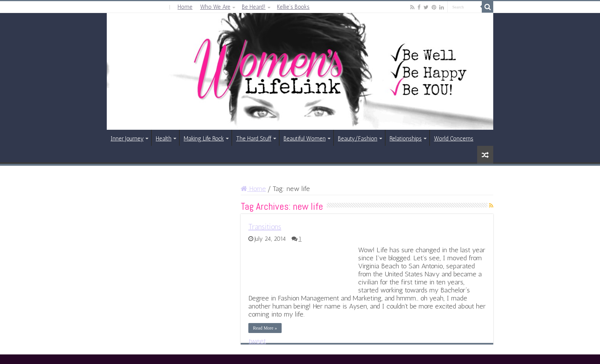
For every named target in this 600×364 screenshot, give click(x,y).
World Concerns (454, 139)
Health (164, 139)
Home (185, 7)
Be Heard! (254, 7)
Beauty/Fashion (358, 139)
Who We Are (215, 7)
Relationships (406, 139)
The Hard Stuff (254, 139)
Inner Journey (127, 139)
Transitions (265, 227)
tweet (257, 341)
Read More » (265, 328)
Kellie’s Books (293, 7)
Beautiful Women (305, 139)
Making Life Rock (204, 139)
